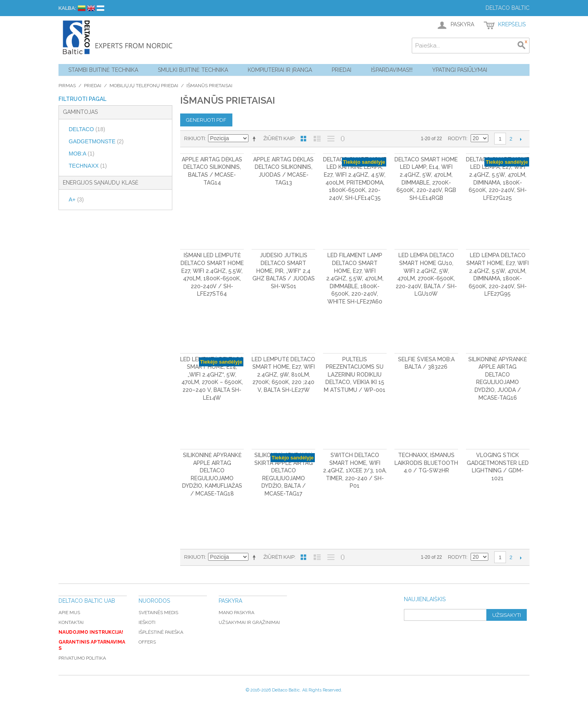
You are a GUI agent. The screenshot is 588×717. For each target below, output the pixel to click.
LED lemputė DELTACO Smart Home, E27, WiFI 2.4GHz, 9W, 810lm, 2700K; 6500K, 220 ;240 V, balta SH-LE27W (283, 375)
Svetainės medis (158, 613)
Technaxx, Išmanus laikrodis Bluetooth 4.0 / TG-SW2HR (426, 463)
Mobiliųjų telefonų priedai (144, 86)
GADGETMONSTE (96, 141)
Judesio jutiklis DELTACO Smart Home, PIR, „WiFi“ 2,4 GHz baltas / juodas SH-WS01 (284, 271)
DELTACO (87, 129)
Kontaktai (71, 622)
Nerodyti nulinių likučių (343, 139)
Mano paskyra (236, 613)
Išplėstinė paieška (161, 632)
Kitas (521, 139)
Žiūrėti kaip (279, 138)
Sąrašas (317, 139)
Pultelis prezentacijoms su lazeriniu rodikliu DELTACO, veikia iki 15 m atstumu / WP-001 (355, 375)
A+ (76, 199)
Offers (147, 642)
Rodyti (457, 138)
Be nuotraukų (331, 139)
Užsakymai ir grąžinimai (249, 622)
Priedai (341, 70)
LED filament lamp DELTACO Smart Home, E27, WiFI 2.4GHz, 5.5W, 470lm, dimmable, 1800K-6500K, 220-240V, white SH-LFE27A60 (355, 278)
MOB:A (81, 154)
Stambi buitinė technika (103, 70)
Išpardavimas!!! (392, 70)
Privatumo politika (82, 658)
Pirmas (67, 86)
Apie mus (69, 613)
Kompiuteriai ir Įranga (280, 70)
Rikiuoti (194, 138)
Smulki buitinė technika (193, 70)
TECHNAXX (88, 166)
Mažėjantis (256, 139)
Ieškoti (147, 622)
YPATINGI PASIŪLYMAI (460, 70)
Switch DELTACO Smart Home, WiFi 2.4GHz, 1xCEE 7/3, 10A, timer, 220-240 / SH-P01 (355, 470)
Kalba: (67, 8)
